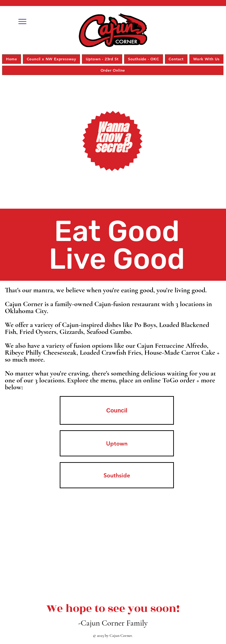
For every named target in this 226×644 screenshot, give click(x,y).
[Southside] (117, 475)
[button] (22, 21)
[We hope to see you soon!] (113, 609)
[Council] (117, 410)
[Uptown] (117, 443)
